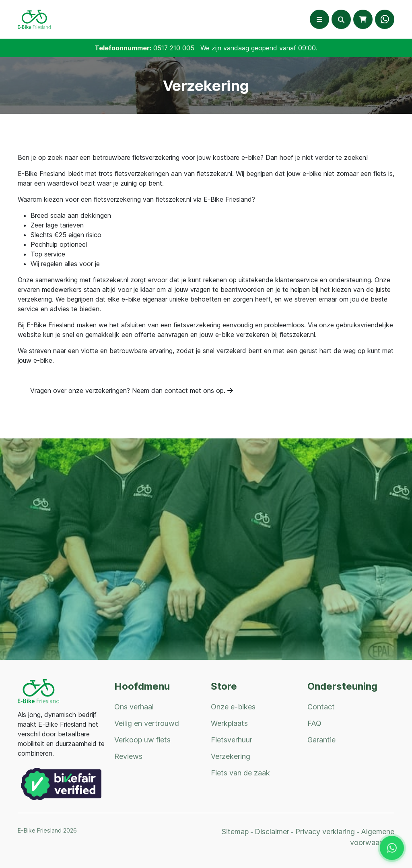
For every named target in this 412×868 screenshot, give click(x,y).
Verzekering (231, 756)
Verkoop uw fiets (142, 740)
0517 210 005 (174, 48)
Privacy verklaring (325, 832)
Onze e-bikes (233, 707)
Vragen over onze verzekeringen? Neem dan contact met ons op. (132, 391)
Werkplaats (229, 723)
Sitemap (235, 832)
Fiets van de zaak (240, 773)
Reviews (128, 756)
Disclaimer (272, 832)
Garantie (321, 740)
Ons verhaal (134, 707)
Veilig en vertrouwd (147, 723)
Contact (321, 707)
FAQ (314, 723)
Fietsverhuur (232, 740)
